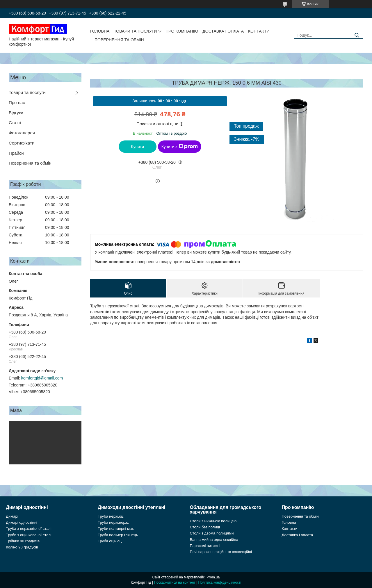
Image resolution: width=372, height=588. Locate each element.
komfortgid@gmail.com (42, 378)
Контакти (259, 31)
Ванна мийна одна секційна (214, 540)
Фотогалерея (22, 133)
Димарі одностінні (22, 522)
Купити (137, 147)
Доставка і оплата (223, 31)
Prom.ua (213, 577)
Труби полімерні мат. (116, 529)
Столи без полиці (205, 527)
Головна (100, 31)
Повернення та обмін (119, 40)
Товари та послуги (135, 31)
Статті (15, 123)
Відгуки (16, 113)
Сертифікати (22, 143)
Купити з (180, 147)
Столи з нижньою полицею (213, 521)
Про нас (17, 103)
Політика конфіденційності (220, 582)
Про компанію (182, 31)
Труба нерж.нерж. (113, 522)
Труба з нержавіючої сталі (29, 529)
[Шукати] (357, 35)
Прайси (16, 153)
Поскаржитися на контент (175, 582)
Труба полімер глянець (118, 535)
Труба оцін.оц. (110, 541)
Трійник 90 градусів (23, 541)
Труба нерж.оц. (111, 516)
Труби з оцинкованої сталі (29, 535)
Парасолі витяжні (205, 546)
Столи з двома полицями (212, 533)
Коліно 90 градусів (22, 547)
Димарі (12, 516)
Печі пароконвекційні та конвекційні (221, 552)
